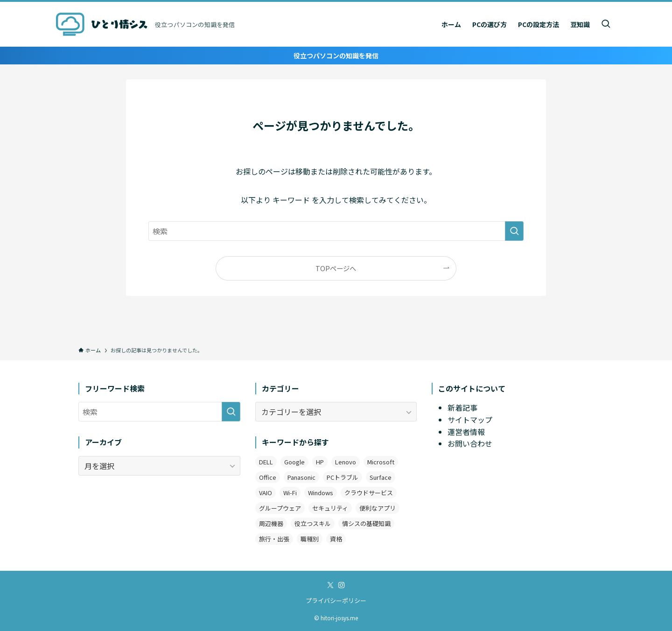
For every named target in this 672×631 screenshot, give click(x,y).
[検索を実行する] (514, 231)
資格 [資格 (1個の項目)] (336, 539)
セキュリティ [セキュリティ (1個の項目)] (330, 508)
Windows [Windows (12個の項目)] (321, 493)
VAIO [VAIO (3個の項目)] (266, 493)
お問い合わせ (470, 443)
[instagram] (342, 585)
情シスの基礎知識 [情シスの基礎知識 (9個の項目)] (366, 523)
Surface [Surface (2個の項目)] (381, 477)
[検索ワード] (336, 231)
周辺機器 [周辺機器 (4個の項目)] (271, 523)
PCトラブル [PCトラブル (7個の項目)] (343, 477)
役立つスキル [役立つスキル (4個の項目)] (313, 523)
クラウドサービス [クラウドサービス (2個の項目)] (369, 493)
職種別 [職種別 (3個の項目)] (310, 539)
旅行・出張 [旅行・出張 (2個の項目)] (274, 539)
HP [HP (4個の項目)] (320, 462)
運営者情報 (466, 432)
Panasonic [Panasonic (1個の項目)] (301, 477)
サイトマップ (470, 420)
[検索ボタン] (606, 24)
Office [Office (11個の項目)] (268, 477)
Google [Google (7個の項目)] (294, 462)
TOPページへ (336, 268)
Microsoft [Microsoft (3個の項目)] (381, 462)
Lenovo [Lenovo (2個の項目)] (346, 462)
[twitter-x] (330, 585)
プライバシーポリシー (336, 600)
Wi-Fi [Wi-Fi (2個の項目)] (290, 493)
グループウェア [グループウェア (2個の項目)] (280, 508)
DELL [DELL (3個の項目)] (266, 462)
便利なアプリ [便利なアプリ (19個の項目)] (378, 508)
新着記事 (462, 407)
